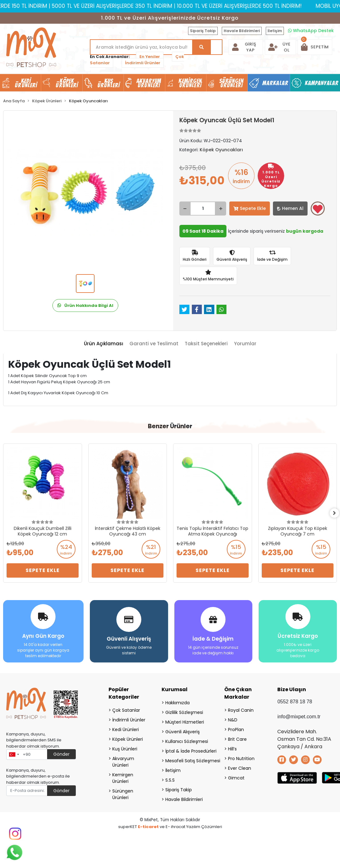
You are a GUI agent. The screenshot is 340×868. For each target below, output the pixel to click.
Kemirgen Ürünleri (123, 778)
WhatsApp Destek (311, 31)
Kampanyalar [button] (322, 83)
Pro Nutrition (241, 759)
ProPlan (236, 730)
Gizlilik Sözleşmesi (184, 712)
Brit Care (237, 739)
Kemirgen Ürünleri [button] (190, 83)
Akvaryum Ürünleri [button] (149, 83)
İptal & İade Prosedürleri (187, 751)
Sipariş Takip (203, 31)
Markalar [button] (275, 83)
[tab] (104, 344)
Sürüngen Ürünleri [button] (232, 83)
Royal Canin (241, 710)
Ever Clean (240, 768)
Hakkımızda (177, 703)
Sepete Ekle (250, 208)
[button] (315, 47)
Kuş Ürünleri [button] (109, 83)
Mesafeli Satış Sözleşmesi (187, 761)
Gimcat (236, 778)
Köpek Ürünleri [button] (67, 83)
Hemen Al (290, 208)
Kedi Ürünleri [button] (26, 83)
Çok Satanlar (126, 710)
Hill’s (232, 749)
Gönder (61, 754)
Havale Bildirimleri (242, 31)
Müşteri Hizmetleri (185, 722)
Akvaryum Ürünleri (123, 762)
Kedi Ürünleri (126, 730)
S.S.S (170, 780)
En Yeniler (150, 57)
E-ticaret (148, 827)
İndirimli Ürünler (143, 63)
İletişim (275, 31)
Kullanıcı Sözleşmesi (187, 741)
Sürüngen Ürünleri (123, 794)
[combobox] (14, 754)
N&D (233, 720)
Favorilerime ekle (318, 209)
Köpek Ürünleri (128, 739)
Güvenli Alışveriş (182, 732)
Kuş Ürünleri (125, 749)
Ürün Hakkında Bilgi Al (85, 305)
